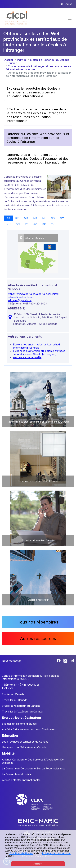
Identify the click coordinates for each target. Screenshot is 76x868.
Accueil (9, 60)
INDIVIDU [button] (8, 688)
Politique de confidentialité (56, 853)
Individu (22, 60)
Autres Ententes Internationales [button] (21, 780)
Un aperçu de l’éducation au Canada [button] (24, 747)
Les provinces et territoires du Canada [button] (25, 742)
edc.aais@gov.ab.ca (20, 300)
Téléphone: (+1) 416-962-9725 (21, 685)
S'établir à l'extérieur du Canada (50, 60)
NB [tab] (35, 218)
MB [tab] (26, 218)
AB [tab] (8, 218)
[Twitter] (66, 660)
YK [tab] (53, 224)
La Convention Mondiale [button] (17, 774)
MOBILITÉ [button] (8, 753)
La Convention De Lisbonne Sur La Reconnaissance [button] (34, 768)
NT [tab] (62, 218)
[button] (16, 18)
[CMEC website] (38, 805)
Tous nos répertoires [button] (38, 622)
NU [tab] (9, 224)
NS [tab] (53, 218)
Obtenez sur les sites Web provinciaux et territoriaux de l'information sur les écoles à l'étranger (38, 74)
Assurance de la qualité (27, 357)
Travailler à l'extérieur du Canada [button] (22, 712)
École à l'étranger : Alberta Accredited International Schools (36, 346)
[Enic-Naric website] (38, 822)
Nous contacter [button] (11, 661)
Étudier (12, 63)
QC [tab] (35, 224)
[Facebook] (59, 660)
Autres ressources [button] (38, 638)
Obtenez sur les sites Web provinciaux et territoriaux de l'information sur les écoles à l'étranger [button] (38, 138)
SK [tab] (44, 224)
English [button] (68, 4)
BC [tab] (17, 218)
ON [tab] (18, 224)
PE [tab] (27, 224)
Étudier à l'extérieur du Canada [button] (21, 706)
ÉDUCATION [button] (10, 736)
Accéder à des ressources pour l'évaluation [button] (29, 729)
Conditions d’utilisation (21, 853)
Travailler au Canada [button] (15, 700)
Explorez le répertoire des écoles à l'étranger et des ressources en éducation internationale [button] (33, 92)
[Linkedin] (72, 660)
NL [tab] (44, 218)
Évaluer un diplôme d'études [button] (19, 724)
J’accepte (38, 864)
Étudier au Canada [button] (13, 694)
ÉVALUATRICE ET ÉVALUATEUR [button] (22, 718)
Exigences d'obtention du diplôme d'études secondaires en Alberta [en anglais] (39, 352)
